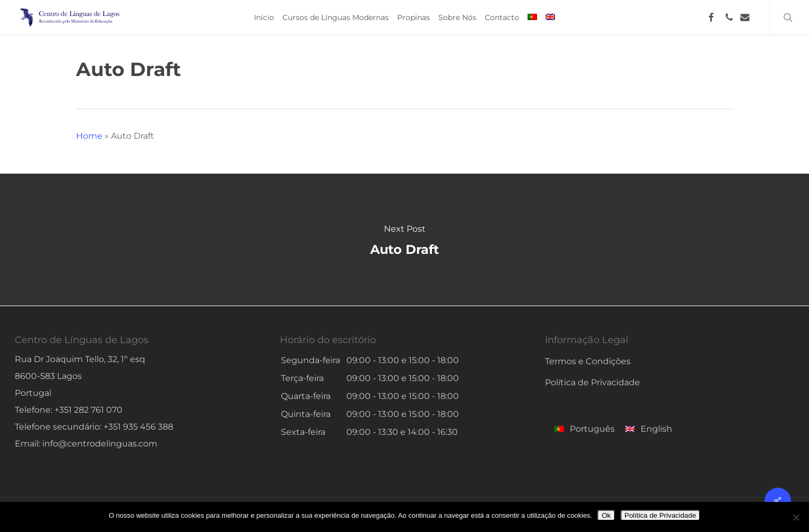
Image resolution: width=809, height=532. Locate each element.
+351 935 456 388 (138, 427)
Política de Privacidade (592, 382)
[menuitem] (532, 17)
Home (89, 136)
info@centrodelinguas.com (100, 444)
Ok (606, 515)
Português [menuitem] (592, 429)
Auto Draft (404, 240)
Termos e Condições (588, 361)
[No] (796, 517)
